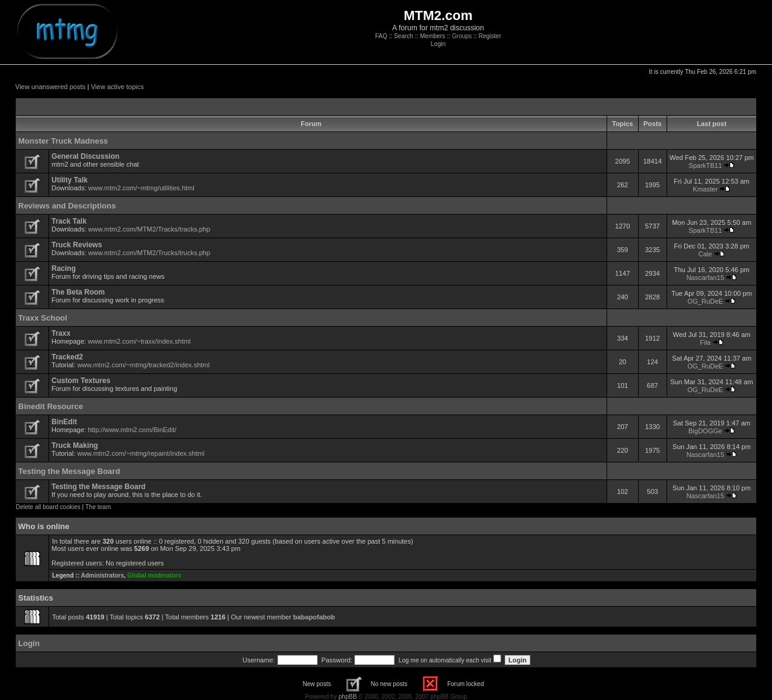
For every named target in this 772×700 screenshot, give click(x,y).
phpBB (348, 697)
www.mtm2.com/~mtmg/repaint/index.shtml (141, 453)
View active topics (117, 87)
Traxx (61, 333)
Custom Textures (81, 381)
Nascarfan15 (705, 278)
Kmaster (705, 189)
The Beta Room (78, 292)
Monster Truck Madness (63, 141)
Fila (705, 342)
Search (404, 36)
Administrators (102, 575)
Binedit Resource (51, 406)
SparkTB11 (705, 165)
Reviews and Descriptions (67, 206)
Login (438, 44)
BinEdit (64, 422)
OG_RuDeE (706, 301)
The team (98, 507)
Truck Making (75, 445)
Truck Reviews (77, 245)
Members (433, 36)
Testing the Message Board (69, 471)
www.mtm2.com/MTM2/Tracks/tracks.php (149, 229)
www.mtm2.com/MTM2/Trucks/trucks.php (149, 253)
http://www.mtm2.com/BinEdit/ (132, 430)
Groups (462, 36)
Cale (706, 254)
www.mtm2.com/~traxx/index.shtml (139, 341)
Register (490, 36)
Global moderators (154, 575)
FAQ (381, 36)
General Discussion (85, 156)
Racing (64, 268)
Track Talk (69, 221)
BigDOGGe (705, 431)
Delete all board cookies (48, 507)
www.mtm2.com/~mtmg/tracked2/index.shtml (143, 365)
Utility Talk (70, 180)
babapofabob (314, 617)
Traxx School (43, 318)
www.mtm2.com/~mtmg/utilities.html (141, 188)
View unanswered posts (50, 87)
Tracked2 (67, 357)
